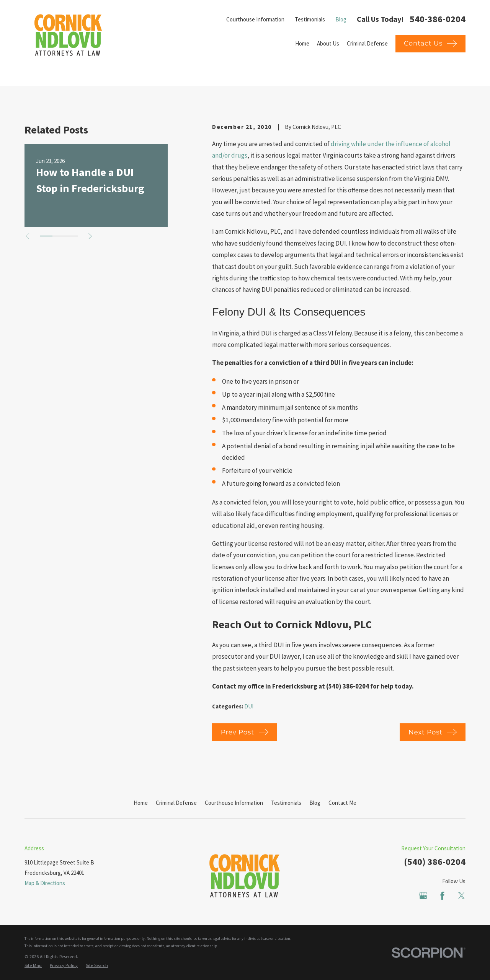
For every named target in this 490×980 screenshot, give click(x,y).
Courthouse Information (255, 19)
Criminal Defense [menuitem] (367, 43)
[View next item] (90, 236)
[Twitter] (461, 896)
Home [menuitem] (302, 43)
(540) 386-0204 (435, 862)
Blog (341, 19)
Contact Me (342, 803)
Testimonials (310, 19)
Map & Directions (45, 883)
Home (141, 803)
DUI (249, 706)
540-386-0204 (438, 19)
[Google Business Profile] (423, 896)
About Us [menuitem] (328, 43)
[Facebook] (442, 896)
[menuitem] (33, 966)
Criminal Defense (176, 803)
